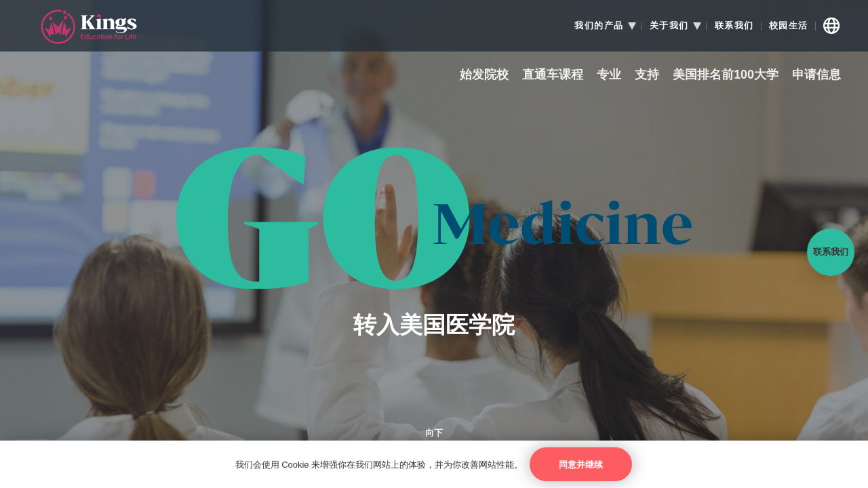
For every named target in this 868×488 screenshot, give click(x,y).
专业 (609, 75)
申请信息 (816, 75)
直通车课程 (553, 75)
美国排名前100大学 (726, 75)
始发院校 (484, 75)
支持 (647, 75)
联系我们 (734, 26)
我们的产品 (599, 26)
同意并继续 (581, 465)
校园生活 (789, 26)
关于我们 (669, 26)
